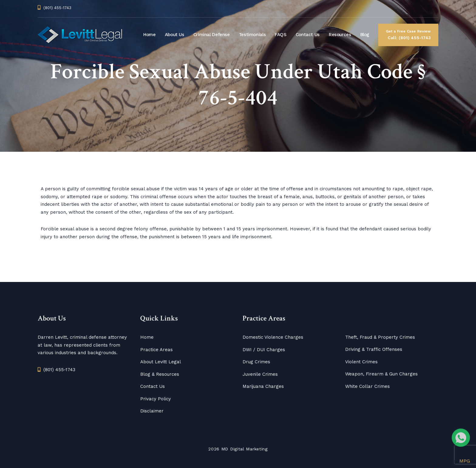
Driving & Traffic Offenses (374, 349)
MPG (465, 461)
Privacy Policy (156, 399)
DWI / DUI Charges (264, 350)
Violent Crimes (361, 362)
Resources (340, 35)
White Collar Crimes (367, 386)
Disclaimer (152, 411)
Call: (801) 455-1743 (408, 34)
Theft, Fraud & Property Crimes (380, 337)
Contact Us (308, 35)
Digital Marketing (249, 449)
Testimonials (252, 35)
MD (225, 449)
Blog (365, 35)
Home (150, 35)
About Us (175, 35)
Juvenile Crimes (260, 374)
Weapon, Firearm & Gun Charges (381, 374)
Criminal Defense (212, 35)
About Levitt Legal (161, 362)
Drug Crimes (256, 362)
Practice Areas (156, 350)
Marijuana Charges (263, 386)
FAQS (281, 35)
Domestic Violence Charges (273, 337)
